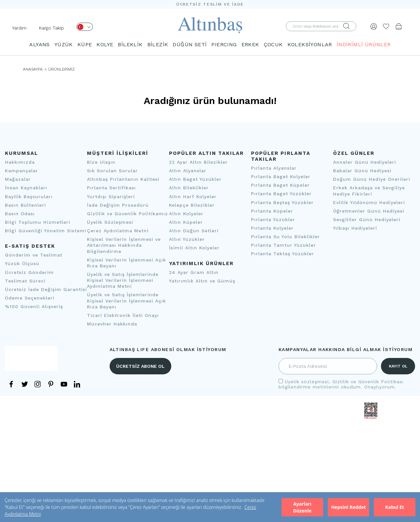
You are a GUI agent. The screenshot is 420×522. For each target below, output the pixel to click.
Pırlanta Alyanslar (274, 168)
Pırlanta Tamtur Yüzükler (283, 245)
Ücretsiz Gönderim (29, 272)
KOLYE (105, 44)
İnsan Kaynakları (26, 188)
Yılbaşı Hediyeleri (355, 228)
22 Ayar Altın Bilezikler (198, 162)
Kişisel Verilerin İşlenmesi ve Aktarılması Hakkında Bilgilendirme (124, 245)
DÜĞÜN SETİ (190, 44)
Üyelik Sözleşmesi (110, 222)
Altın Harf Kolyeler (193, 197)
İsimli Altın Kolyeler (194, 248)
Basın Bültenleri (25, 205)
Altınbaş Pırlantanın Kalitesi (123, 179)
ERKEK (250, 44)
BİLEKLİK (130, 44)
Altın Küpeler (186, 222)
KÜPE (85, 44)
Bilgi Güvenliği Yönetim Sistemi (46, 231)
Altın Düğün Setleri (194, 231)
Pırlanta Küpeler (272, 211)
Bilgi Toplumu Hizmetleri (38, 222)
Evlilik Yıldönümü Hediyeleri (369, 202)
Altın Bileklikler (189, 188)
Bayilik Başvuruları (29, 197)
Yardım (19, 28)
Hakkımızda (20, 162)
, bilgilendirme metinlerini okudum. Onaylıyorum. (341, 384)
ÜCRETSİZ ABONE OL (140, 366)
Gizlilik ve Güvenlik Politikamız (127, 214)
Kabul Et (395, 507)
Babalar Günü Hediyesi (362, 171)
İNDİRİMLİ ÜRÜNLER (364, 44)
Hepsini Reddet (348, 507)
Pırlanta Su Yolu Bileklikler (285, 237)
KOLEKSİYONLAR (310, 44)
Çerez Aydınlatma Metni (118, 231)
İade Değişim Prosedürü (118, 205)
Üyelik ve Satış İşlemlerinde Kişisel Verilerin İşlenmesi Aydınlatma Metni (123, 280)
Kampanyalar (21, 171)
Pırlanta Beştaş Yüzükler (282, 202)
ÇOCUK (273, 44)
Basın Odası (20, 214)
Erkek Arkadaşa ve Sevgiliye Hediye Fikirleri (369, 191)
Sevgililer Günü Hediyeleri (367, 219)
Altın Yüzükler (187, 239)
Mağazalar (18, 179)
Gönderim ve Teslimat (34, 255)
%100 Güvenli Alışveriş (34, 306)
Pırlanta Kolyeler (272, 228)
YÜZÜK (64, 44)
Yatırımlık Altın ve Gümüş (202, 281)
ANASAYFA (33, 69)
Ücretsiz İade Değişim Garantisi (46, 289)
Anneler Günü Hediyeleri (365, 162)
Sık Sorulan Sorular (112, 171)
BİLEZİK (158, 44)
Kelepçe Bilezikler (192, 205)
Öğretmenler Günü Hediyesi (369, 211)
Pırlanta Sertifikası (111, 188)
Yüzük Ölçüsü (22, 264)
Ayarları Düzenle (302, 507)
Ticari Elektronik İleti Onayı (123, 315)
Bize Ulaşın (101, 162)
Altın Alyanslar (188, 171)
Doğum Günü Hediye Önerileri (372, 179)
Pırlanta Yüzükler (273, 219)
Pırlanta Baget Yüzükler (281, 194)
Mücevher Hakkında (112, 324)
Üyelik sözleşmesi (307, 382)
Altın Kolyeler (186, 214)
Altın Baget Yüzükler (195, 179)
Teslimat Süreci (25, 281)
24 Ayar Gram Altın (194, 272)
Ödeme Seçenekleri (30, 298)
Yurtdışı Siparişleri (111, 197)
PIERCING (224, 44)
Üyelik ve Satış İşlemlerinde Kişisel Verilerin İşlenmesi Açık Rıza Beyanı (126, 301)
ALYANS (39, 44)
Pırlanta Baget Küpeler (280, 185)
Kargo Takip (52, 28)
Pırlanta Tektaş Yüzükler (283, 254)
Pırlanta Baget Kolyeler (281, 177)
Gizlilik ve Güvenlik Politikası (368, 382)
